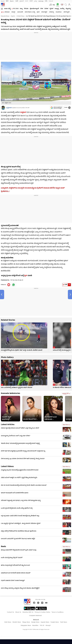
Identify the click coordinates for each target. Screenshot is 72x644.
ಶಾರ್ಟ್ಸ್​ (13, 12)
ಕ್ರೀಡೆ (38, 12)
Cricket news (20, 16)
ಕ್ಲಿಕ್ (26, 276)
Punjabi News (55, 622)
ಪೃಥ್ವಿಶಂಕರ (9, 108)
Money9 (48, 626)
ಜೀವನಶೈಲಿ (44, 12)
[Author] (3, 108)
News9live (35, 626)
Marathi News (17, 622)
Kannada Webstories (10, 393)
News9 (3, 1)
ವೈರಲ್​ (51, 9)
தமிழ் (35, 1)
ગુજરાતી (22, 1)
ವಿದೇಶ (46, 9)
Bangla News (35, 622)
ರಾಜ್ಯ (21, 9)
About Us (18, 612)
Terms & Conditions (58, 612)
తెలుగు (12, 1)
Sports (13, 16)
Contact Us (11, 612)
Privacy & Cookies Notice (42, 612)
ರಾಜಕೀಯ (59, 12)
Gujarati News (45, 622)
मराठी (17, 1)
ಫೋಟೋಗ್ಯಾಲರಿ (34, 9)
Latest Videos (7, 467)
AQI (54, 5)
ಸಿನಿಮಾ (26, 9)
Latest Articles (8, 425)
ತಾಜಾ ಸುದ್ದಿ (7, 9)
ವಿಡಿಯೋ (7, 12)
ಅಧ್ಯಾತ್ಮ (57, 9)
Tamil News (64, 622)
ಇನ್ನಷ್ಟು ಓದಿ (66, 394)
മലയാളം (41, 1)
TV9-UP (51, 1)
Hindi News (8, 622)
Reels (3, 547)
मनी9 (46, 1)
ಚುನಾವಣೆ (20, 12)
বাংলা (27, 1)
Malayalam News (26, 626)
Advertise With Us (28, 612)
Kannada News (5, 16)
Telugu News (26, 622)
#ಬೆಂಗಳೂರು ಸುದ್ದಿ (30, 12)
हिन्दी (7, 1)
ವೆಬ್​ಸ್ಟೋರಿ (67, 12)
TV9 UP (42, 626)
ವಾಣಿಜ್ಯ (62, 9)
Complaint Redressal (35, 616)
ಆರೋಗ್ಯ (51, 12)
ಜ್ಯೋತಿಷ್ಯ (68, 9)
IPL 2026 (16, 9)
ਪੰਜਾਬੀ (31, 1)
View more (66, 425)
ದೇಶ (42, 9)
